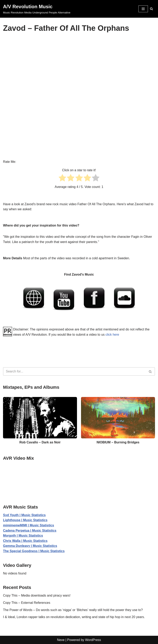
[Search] (151, 9)
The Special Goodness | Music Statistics (34, 551)
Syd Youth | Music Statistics (24, 515)
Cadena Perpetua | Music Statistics (30, 531)
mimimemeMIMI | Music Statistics (29, 525)
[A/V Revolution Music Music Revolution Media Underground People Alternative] (37, 9)
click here (112, 335)
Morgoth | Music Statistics (23, 536)
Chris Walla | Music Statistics (25, 541)
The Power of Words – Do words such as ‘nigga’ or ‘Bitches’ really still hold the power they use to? (73, 610)
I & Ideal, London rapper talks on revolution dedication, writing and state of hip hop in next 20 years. (74, 617)
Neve (61, 640)
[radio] (62, 179)
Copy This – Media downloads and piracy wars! (37, 595)
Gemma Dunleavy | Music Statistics (30, 546)
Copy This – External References (27, 603)
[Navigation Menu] (143, 9)
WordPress (93, 640)
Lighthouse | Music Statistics (25, 520)
